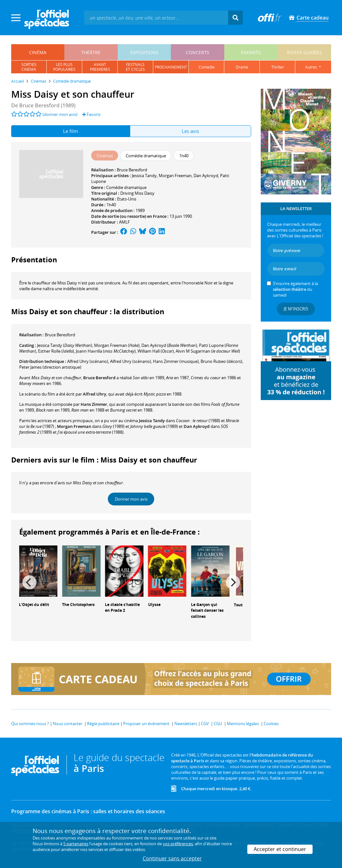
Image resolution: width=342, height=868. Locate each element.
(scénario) (88, 361)
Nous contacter (68, 724)
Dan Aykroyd (206, 176)
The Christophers (78, 605)
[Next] (233, 582)
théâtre (91, 52)
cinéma (38, 52)
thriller (278, 67)
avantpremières (100, 67)
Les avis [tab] (190, 131)
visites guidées (304, 52)
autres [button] (312, 67)
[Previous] (29, 582)
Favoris (91, 114)
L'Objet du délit (34, 605)
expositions (144, 52)
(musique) (176, 361)
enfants (251, 52)
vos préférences (178, 844)
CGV (205, 724)
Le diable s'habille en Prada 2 (122, 608)
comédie (207, 67)
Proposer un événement (146, 724)
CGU (218, 724)
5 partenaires (76, 844)
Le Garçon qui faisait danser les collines (207, 611)
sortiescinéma (29, 67)
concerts (198, 52)
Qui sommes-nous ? (30, 724)
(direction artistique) (50, 367)
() (65, 345)
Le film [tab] (71, 131)
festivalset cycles (135, 67)
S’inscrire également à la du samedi (295, 289)
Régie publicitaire (103, 724)
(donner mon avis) (60, 114)
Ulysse (154, 605)
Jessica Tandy (144, 176)
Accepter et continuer (280, 849)
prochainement (171, 67)
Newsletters (186, 724)
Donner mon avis (131, 499)
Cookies (271, 724)
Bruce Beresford (132, 170)
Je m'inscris (296, 309)
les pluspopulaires (64, 67)
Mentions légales (243, 724)
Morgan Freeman (175, 176)
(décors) (221, 361)
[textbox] (156, 17)
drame (242, 67)
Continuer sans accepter (172, 858)
